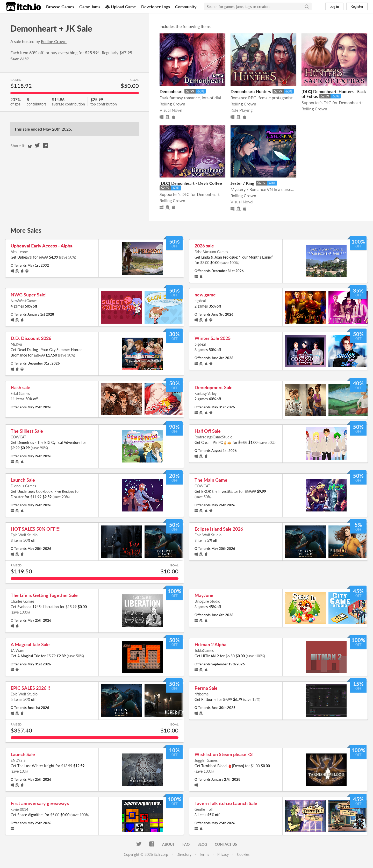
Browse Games (60, 7)
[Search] (307, 6)
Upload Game (121, 7)
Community (186, 7)
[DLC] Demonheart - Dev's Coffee (191, 183)
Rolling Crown (54, 41)
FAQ (186, 844)
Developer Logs (156, 7)
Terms (204, 854)
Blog (202, 844)
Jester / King (242, 183)
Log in (334, 6)
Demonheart (171, 91)
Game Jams (90, 7)
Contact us (226, 844)
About (168, 844)
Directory (184, 854)
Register (357, 6)
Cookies (243, 854)
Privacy (223, 854)
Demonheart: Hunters (251, 91)
